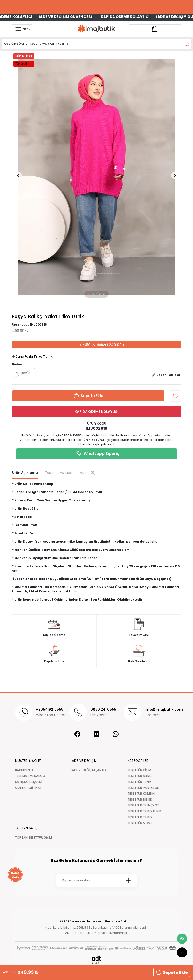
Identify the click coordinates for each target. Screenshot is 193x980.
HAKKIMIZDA (24, 770)
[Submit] (128, 880)
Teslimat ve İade (59, 473)
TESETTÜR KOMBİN (141, 793)
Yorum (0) (88, 473)
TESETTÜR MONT (140, 823)
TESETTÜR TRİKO (140, 817)
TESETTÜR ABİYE (139, 776)
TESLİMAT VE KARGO (30, 776)
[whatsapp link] (182, 939)
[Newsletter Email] (97, 880)
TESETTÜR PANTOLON (143, 788)
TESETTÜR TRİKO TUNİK (144, 811)
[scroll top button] (182, 952)
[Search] (96, 44)
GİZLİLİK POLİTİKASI (29, 788)
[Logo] (96, 29)
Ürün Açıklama (25, 473)
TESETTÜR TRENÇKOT (143, 805)
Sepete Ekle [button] (172, 972)
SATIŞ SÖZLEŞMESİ (28, 782)
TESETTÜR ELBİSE (140, 800)
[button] (89, 294)
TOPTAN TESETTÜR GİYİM (33, 838)
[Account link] (155, 29)
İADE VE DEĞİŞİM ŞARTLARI (90, 770)
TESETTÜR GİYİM (139, 770)
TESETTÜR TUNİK (140, 782)
